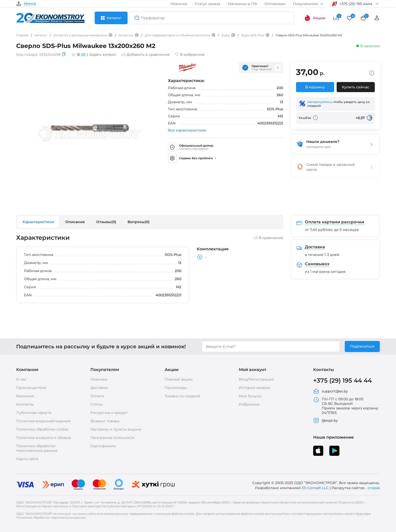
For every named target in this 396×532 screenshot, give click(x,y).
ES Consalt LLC (315, 488)
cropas (374, 488)
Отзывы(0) (106, 222)
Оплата (97, 396)
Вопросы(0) (139, 222)
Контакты (25, 404)
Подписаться (362, 346)
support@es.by (331, 391)
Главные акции (179, 379)
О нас (21, 379)
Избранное (249, 404)
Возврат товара (105, 421)
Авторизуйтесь (319, 102)
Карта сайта (27, 459)
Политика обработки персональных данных (37, 448)
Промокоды (176, 388)
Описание (75, 222)
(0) (83, 55)
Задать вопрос (103, 55)
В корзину (315, 87)
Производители (31, 388)
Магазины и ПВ (242, 4)
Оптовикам (275, 4)
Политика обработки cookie (42, 429)
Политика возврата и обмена (44, 438)
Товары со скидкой (182, 396)
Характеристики (38, 222)
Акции (315, 18)
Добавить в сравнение (145, 55)
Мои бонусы (250, 396)
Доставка (99, 388)
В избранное (190, 55)
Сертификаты (103, 446)
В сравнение (268, 238)
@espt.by (326, 420)
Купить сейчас (356, 87)
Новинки (179, 4)
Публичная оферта (34, 413)
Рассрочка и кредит (109, 413)
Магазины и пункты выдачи (116, 429)
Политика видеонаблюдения (43, 421)
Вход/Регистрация (256, 379)
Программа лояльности (113, 438)
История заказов (255, 388)
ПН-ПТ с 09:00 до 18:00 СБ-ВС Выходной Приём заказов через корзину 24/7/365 (346, 406)
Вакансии (25, 396)
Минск (30, 4)
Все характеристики (187, 130)
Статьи (97, 404)
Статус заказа (208, 4)
